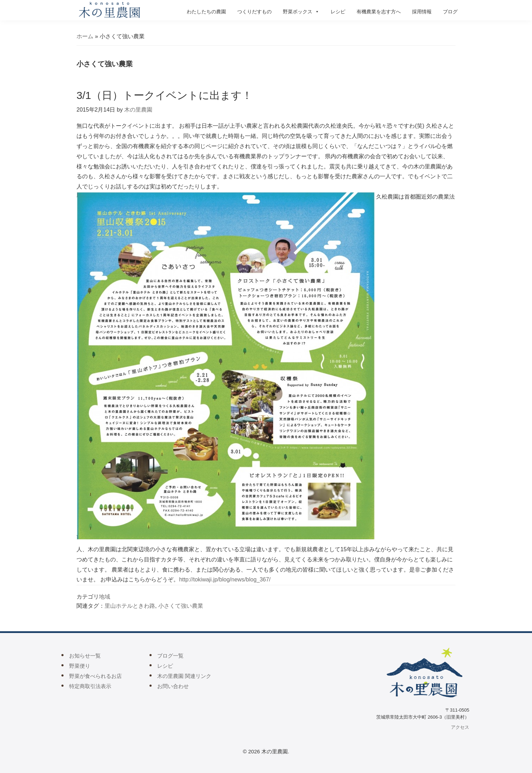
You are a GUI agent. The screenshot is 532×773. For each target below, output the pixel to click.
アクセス (460, 727)
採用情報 (422, 12)
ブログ (450, 12)
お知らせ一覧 (85, 656)
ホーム (85, 36)
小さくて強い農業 (181, 606)
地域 (105, 597)
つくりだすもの (254, 12)
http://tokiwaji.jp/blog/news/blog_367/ (225, 579)
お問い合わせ (173, 686)
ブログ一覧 (170, 656)
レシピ (338, 12)
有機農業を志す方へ (379, 12)
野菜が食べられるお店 (95, 676)
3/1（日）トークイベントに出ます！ (164, 95)
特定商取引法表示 (90, 686)
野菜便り (80, 666)
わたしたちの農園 (206, 12)
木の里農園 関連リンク (184, 676)
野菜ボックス (301, 12)
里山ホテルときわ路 (130, 606)
